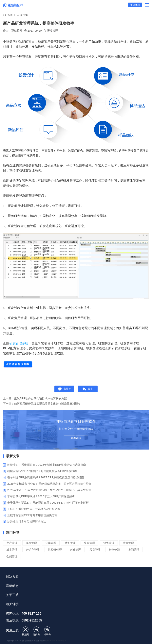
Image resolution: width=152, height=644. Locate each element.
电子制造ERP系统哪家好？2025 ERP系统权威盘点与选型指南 (46, 477)
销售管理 (109, 543)
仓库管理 (51, 543)
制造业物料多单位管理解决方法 (27, 522)
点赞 (64, 389)
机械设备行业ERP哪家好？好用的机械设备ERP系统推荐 (42, 471)
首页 (10, 15)
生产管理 (12, 543)
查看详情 (76, 438)
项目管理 (95, 550)
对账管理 (76, 550)
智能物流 (114, 550)
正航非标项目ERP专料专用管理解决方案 (32, 515)
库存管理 (31, 543)
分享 (88, 389)
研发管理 (52, 31)
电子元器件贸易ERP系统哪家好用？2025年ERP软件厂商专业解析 (48, 503)
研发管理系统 (19, 343)
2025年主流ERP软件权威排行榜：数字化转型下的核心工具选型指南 (49, 490)
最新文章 (13, 456)
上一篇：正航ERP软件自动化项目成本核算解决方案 (35, 398)
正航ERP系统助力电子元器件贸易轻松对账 (34, 509)
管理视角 (22, 15)
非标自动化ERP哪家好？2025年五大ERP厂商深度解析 (41, 496)
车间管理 (134, 550)
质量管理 (128, 543)
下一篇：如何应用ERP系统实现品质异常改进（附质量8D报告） (42, 404)
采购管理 (89, 543)
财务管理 (70, 543)
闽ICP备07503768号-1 (56, 641)
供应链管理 (55, 550)
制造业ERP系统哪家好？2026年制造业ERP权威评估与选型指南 (47, 465)
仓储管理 (12, 556)
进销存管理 (33, 550)
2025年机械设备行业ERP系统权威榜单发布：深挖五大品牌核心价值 (49, 484)
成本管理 (12, 550)
